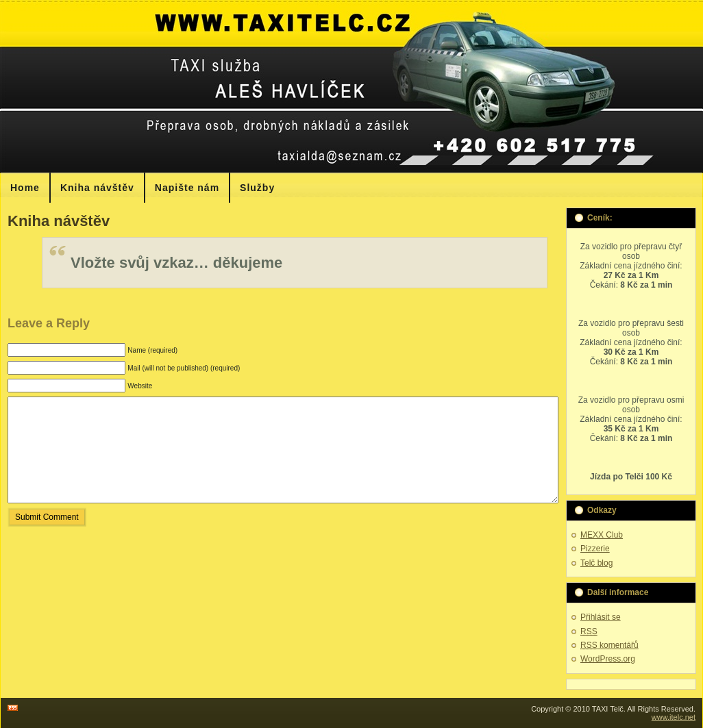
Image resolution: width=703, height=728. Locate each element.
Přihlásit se (601, 617)
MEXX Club (602, 535)
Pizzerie (595, 549)
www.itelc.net (674, 717)
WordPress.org (608, 659)
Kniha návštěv (59, 221)
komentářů (609, 645)
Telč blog (596, 563)
